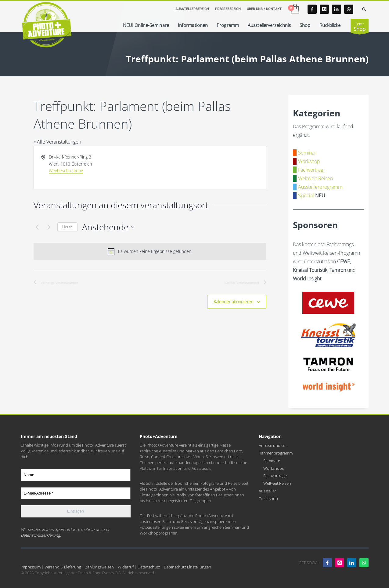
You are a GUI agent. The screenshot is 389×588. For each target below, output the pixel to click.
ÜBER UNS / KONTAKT (264, 9)
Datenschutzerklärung (40, 535)
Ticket (360, 27)
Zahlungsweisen (99, 567)
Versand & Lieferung (63, 567)
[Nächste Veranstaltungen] (49, 227)
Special (306, 195)
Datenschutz (149, 567)
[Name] (76, 475)
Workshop (309, 161)
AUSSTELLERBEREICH (192, 9)
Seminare (272, 461)
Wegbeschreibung (66, 171)
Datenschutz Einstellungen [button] (187, 567)
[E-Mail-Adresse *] (76, 493)
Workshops (274, 468)
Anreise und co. (273, 445)
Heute (67, 227)
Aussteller (267, 491)
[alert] (150, 251)
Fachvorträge (275, 476)
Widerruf (126, 567)
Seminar (307, 153)
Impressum (31, 567)
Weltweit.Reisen (315, 178)
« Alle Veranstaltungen (57, 142)
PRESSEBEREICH (228, 9)
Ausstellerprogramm (320, 187)
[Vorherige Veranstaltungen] (37, 227)
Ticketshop (268, 499)
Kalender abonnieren (233, 302)
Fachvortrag (311, 170)
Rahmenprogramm (276, 453)
